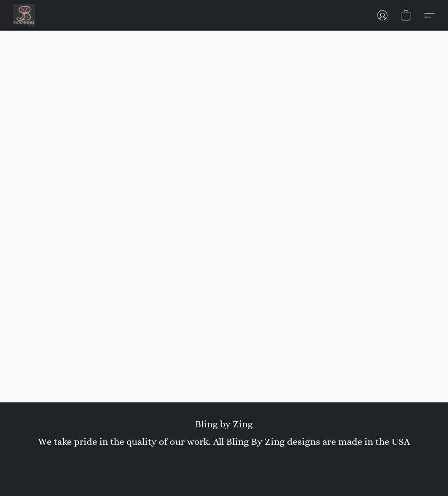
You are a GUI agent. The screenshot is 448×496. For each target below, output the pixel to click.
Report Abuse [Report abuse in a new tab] (224, 461)
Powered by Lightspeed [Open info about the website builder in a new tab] (224, 477)
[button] (24, 15)
